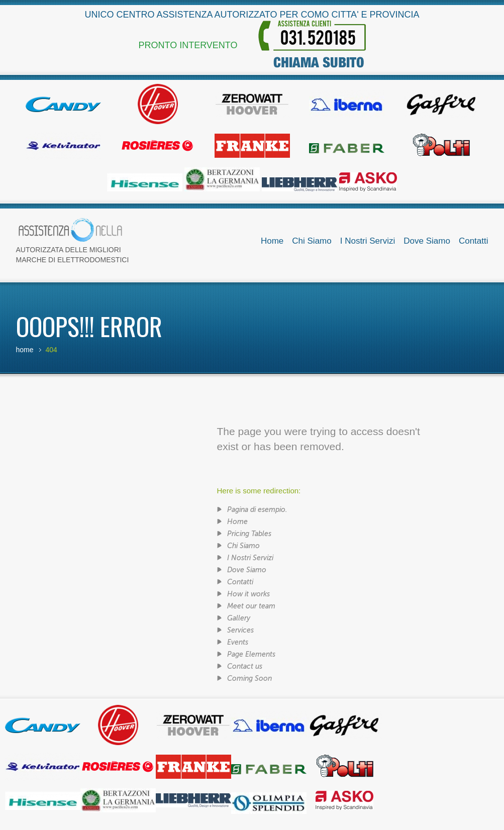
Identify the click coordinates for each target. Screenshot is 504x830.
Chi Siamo (312, 241)
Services (240, 630)
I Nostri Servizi (368, 241)
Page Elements (251, 654)
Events (238, 642)
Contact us (245, 666)
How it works (248, 594)
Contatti (474, 241)
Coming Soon (249, 679)
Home (272, 241)
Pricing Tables (249, 534)
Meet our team (251, 606)
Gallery (239, 618)
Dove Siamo (427, 241)
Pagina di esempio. (257, 510)
